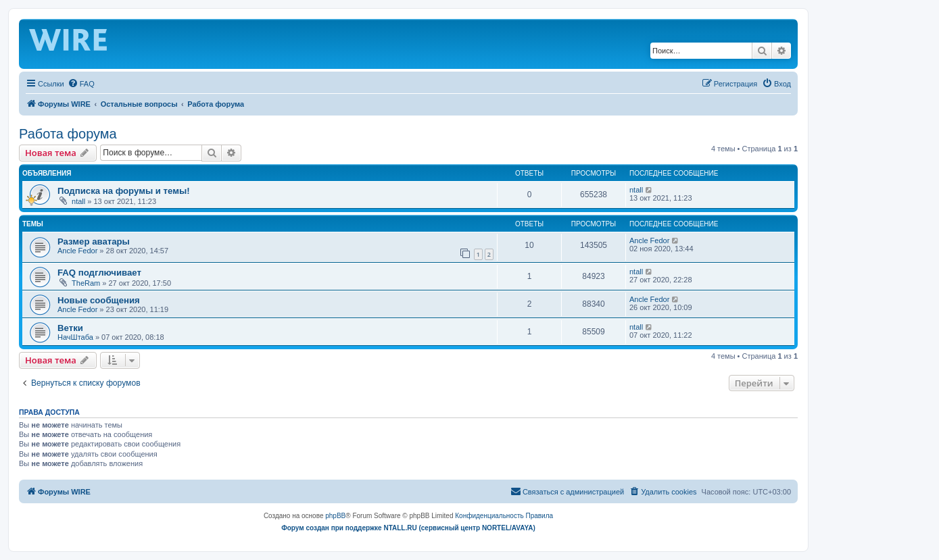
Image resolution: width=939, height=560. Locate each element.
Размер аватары (94, 241)
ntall (78, 201)
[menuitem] (81, 84)
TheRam (86, 283)
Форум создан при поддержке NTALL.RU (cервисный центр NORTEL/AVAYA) (408, 528)
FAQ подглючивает (99, 273)
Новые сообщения (99, 300)
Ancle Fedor (77, 251)
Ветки (70, 328)
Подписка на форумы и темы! (124, 191)
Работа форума (68, 134)
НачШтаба (75, 337)
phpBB (335, 516)
